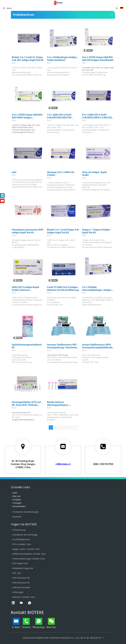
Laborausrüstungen (21, 587)
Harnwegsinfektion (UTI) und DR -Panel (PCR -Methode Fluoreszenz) (26, 404)
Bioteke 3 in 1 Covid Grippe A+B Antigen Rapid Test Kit (63, 231)
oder (14, 172)
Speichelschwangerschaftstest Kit (27, 346)
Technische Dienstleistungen (26, 512)
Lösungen (17, 503)
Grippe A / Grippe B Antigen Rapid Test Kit (96, 231)
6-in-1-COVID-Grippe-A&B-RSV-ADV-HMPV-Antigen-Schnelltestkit (27, 116)
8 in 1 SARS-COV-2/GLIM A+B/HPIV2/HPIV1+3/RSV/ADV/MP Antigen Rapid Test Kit (98, 116)
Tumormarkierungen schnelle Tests (29, 559)
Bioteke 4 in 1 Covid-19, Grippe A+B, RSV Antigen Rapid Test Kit (28, 59)
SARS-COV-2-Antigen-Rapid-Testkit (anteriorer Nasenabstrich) (26, 289)
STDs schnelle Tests (22, 544)
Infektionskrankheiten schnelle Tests (29, 554)
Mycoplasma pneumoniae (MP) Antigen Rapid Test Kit (28, 231)
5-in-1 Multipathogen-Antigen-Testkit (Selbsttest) (62, 59)
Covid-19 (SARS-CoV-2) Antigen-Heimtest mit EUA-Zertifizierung (63, 289)
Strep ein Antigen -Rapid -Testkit (95, 174)
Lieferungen (18, 592)
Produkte (17, 500)
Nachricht (17, 517)
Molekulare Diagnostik (23, 568)
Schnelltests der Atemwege (25, 535)
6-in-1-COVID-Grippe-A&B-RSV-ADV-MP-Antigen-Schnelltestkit (98, 59)
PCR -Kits (17, 573)
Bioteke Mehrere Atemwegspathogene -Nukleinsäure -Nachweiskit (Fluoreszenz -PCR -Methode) (62, 404)
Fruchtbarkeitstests (21, 539)
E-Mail (16, 623)
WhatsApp (39, 623)
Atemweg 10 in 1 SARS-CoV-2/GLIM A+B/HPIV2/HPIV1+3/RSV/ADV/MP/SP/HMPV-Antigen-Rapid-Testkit (63, 174)
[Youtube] (2, 201)
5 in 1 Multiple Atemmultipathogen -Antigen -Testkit (97, 289)
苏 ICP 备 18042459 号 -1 (92, 638)
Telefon (26, 623)
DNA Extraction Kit (21, 578)
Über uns (17, 496)
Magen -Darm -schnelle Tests (26, 549)
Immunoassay (19, 530)
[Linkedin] (2, 196)
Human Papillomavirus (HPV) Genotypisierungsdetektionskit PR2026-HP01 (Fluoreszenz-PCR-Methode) (98, 346)
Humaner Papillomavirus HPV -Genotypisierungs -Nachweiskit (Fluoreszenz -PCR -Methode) (63, 346)
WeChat (51, 623)
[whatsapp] (30, 603)
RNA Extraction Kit (21, 583)
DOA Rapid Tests (20, 563)
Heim (15, 493)
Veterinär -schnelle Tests (24, 597)
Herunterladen (19, 506)
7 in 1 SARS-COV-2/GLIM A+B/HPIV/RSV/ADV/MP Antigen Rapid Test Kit (59, 116)
